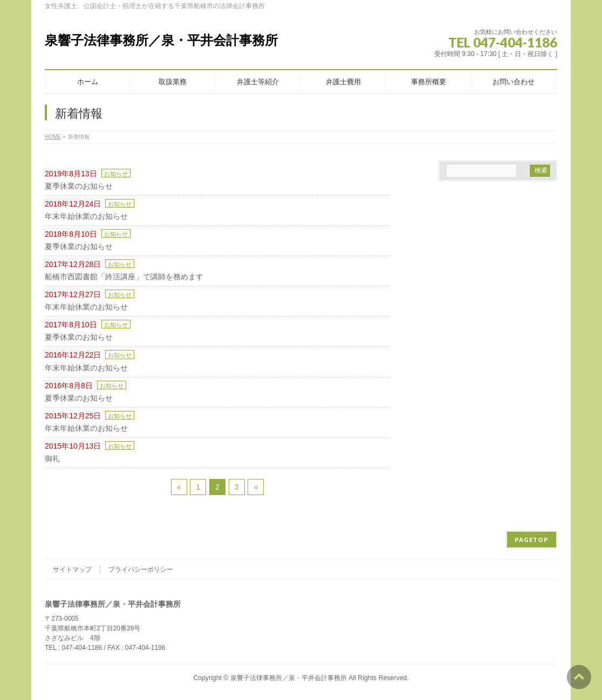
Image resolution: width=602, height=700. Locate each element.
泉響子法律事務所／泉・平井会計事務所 (161, 40)
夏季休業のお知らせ (79, 186)
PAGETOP (532, 540)
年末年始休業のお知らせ (86, 216)
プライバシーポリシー (141, 569)
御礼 (52, 458)
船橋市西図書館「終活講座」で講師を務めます (124, 277)
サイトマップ (72, 569)
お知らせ (116, 174)
